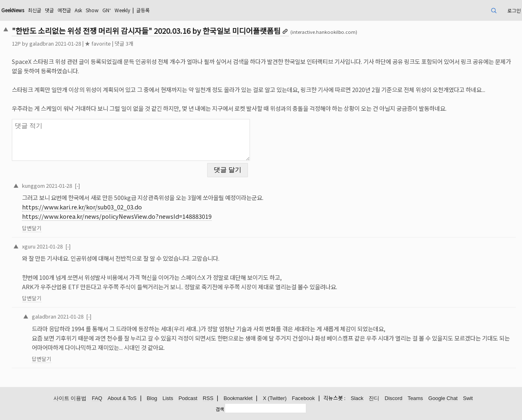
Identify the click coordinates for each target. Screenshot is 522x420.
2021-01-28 (59, 186)
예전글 (64, 10)
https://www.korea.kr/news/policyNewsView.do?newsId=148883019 (117, 216)
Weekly (122, 10)
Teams (416, 398)
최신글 (34, 10)
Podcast (188, 398)
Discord (393, 398)
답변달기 (32, 228)
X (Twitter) (274, 398)
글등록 (143, 10)
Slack (357, 398)
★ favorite (98, 43)
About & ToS (122, 398)
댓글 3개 (124, 43)
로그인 (514, 10)
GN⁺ (107, 10)
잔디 (374, 398)
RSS (208, 398)
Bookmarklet (238, 398)
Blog (152, 398)
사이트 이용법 (70, 398)
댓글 (49, 10)
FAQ (97, 398)
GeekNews (13, 10)
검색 (220, 409)
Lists (168, 398)
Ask (78, 10)
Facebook (303, 398)
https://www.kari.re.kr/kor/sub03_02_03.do (82, 207)
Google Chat (443, 398)
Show (92, 10)
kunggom (33, 186)
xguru (29, 246)
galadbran (42, 43)
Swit (468, 398)
